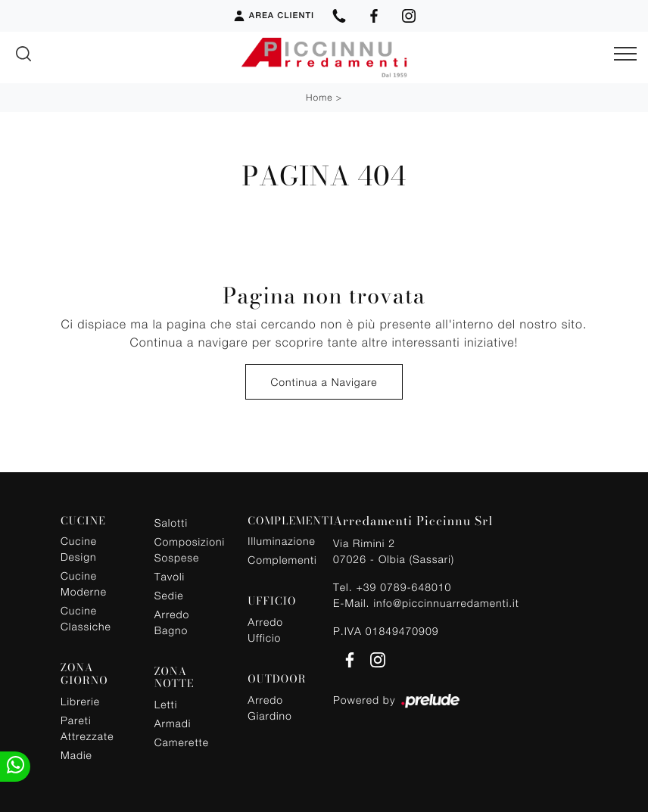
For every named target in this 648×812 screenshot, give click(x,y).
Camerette (182, 742)
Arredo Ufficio (265, 630)
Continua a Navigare (324, 382)
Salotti (171, 523)
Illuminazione (281, 541)
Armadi (173, 723)
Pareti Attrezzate (87, 728)
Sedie (169, 595)
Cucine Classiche (86, 618)
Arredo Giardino (270, 708)
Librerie (80, 701)
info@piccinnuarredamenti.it (446, 603)
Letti (166, 704)
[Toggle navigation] (625, 54)
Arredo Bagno (172, 622)
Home (319, 97)
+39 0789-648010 (403, 587)
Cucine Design (79, 549)
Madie (76, 755)
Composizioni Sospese (188, 549)
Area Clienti (273, 16)
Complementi (281, 560)
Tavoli (170, 576)
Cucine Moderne (84, 583)
